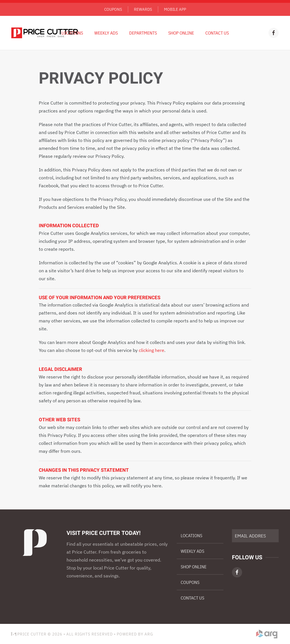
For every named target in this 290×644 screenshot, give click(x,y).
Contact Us (217, 33)
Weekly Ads (192, 551)
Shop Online (181, 33)
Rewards (143, 9)
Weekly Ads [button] (106, 33)
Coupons (113, 9)
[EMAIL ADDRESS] (255, 536)
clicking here (152, 350)
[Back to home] (45, 33)
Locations (72, 33)
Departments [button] (143, 33)
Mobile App (175, 9)
